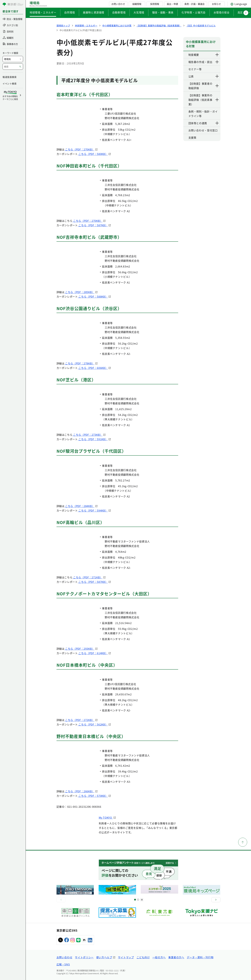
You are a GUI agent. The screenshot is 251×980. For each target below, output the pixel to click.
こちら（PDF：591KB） (93, 439)
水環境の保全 (222, 12)
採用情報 (155, 4)
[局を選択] (13, 59)
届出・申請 (172, 4)
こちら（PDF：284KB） (79, 506)
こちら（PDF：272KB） (79, 720)
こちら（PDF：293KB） (79, 649)
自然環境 (70, 12)
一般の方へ (159, 957)
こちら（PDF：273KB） (87, 435)
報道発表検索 (10, 77)
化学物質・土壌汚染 (194, 12)
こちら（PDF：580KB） (93, 154)
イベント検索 (10, 83)
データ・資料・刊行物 (200, 957)
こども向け (143, 957)
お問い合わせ (118, 4)
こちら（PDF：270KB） (79, 149)
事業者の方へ (176, 957)
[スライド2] (138, 900)
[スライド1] (135, 900)
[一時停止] (142, 900)
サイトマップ (126, 957)
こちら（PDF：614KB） (93, 653)
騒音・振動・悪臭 (163, 12)
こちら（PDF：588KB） (93, 296)
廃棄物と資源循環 (94, 12)
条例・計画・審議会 (194, 4)
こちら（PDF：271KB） (87, 577)
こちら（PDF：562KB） (93, 724)
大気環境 (139, 12)
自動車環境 (119, 12)
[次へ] (216, 900)
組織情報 (137, 4)
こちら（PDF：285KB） (79, 292)
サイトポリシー (84, 957)
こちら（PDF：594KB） (93, 510)
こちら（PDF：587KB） (93, 225)
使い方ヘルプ (104, 957)
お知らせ (216, 4)
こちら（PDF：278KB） (79, 363)
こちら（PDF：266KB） (79, 791)
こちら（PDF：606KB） (93, 368)
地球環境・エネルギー (43, 12)
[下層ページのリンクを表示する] (217, 55)
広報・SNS (63, 964)
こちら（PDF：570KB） (93, 796)
